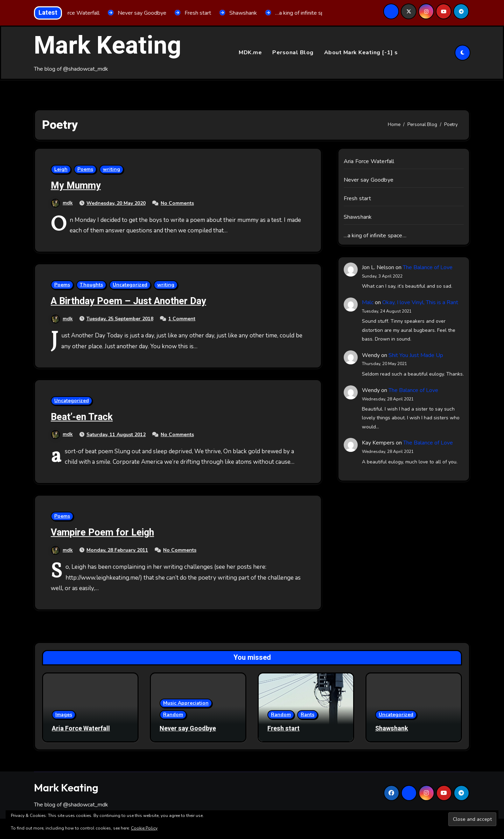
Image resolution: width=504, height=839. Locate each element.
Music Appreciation (186, 703)
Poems (85, 169)
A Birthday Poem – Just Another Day (128, 301)
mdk (62, 203)
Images (64, 715)
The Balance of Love (428, 267)
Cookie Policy (144, 828)
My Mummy (76, 186)
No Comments (177, 203)
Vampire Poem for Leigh (102, 533)
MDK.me (250, 53)
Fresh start (357, 198)
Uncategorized (130, 285)
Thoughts (91, 285)
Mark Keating (108, 46)
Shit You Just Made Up (416, 355)
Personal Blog (293, 53)
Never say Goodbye (369, 180)
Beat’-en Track (82, 417)
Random (173, 715)
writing (111, 169)
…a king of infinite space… (375, 236)
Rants (307, 715)
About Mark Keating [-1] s (361, 53)
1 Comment (182, 319)
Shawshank (358, 217)
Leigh (61, 169)
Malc (368, 302)
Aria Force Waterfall (369, 161)
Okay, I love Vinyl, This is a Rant (420, 302)
